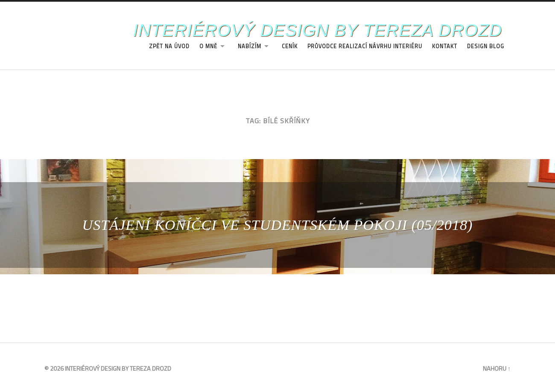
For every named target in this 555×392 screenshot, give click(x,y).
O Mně (208, 46)
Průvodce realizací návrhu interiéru (365, 46)
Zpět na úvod (169, 46)
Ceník (290, 46)
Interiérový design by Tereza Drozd (318, 30)
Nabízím (250, 46)
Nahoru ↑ (497, 369)
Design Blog (486, 46)
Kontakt (445, 46)
